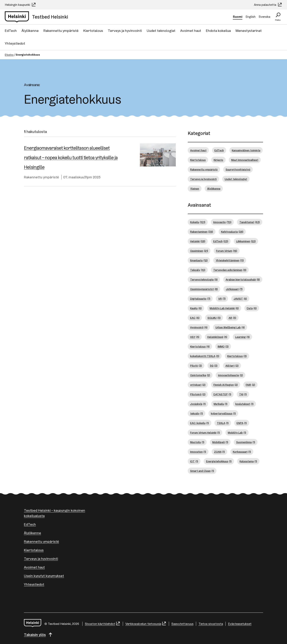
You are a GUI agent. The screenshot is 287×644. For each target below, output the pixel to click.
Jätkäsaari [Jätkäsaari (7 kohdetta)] (234, 289)
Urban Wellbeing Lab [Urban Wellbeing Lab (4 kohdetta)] (230, 327)
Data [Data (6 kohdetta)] (252, 308)
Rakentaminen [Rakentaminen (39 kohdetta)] (202, 232)
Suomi (238, 17)
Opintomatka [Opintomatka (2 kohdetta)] (200, 375)
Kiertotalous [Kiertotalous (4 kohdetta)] (200, 347)
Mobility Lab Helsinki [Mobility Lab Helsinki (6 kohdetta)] (224, 308)
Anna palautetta (268, 5)
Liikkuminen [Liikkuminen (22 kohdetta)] (246, 241)
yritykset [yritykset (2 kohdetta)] (198, 385)
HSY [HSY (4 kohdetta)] (195, 337)
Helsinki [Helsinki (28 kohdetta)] (198, 241)
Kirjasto (218, 160)
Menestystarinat (249, 31)
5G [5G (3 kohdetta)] (214, 366)
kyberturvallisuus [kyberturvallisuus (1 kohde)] (223, 413)
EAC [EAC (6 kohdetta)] (195, 318)
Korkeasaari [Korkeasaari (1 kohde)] (242, 452)
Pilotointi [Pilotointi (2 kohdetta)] (198, 394)
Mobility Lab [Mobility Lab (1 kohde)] (237, 433)
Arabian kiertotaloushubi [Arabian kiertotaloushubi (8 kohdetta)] (243, 280)
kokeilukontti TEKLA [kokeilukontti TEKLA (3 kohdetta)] (205, 356)
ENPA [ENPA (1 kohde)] (242, 423)
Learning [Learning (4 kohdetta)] (242, 337)
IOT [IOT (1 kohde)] (194, 461)
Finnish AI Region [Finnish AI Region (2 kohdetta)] (226, 385)
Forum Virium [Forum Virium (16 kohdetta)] (227, 251)
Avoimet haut (191, 31)
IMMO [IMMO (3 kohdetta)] (223, 347)
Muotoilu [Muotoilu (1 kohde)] (197, 442)
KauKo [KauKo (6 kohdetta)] (196, 308)
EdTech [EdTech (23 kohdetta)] (221, 241)
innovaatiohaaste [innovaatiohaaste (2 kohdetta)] (230, 375)
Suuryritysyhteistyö (238, 169)
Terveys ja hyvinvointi (125, 31)
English (251, 17)
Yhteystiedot (15, 43)
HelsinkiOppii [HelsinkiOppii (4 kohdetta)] (217, 337)
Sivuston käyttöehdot (103, 624)
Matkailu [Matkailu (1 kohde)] (221, 404)
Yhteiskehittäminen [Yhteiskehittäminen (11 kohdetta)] (230, 260)
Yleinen (195, 189)
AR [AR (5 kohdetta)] (232, 318)
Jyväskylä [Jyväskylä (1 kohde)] (198, 404)
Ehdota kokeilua (218, 31)
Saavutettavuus (182, 624)
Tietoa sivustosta (211, 624)
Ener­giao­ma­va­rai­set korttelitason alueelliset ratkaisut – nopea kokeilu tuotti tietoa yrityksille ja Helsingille (71, 158)
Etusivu (9, 55)
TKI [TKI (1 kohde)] (243, 394)
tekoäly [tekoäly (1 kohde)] (197, 413)
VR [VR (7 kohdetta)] (222, 299)
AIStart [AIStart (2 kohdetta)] (232, 366)
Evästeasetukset (240, 624)
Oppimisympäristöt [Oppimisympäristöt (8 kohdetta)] (204, 289)
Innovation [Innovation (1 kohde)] (198, 452)
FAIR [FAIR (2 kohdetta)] (250, 385)
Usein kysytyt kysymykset (44, 576)
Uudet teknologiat (161, 31)
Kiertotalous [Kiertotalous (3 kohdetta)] (237, 356)
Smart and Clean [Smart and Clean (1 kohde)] (202, 471)
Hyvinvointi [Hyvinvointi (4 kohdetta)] (199, 327)
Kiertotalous (93, 31)
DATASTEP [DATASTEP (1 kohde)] (222, 394)
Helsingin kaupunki (20, 5)
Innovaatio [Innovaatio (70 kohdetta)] (222, 222)
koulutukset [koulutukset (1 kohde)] (244, 404)
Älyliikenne (30, 31)
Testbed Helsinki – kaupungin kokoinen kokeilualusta (55, 513)
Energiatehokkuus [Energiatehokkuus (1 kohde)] (219, 461)
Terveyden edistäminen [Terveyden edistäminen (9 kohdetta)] (230, 270)
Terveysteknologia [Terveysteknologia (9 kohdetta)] (204, 280)
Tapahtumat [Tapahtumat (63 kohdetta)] (250, 222)
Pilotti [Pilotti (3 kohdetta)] (196, 366)
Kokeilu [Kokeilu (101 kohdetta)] (198, 222)
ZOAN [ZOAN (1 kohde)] (219, 452)
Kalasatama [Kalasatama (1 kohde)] (248, 461)
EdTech (11, 31)
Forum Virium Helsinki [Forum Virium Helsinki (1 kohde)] (205, 433)
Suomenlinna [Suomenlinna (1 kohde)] (246, 442)
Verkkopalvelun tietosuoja (146, 624)
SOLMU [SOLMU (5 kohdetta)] (214, 318)
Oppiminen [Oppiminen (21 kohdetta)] (199, 251)
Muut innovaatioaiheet (245, 160)
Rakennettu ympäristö (61, 31)
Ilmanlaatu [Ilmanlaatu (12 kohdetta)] (199, 260)
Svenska (264, 17)
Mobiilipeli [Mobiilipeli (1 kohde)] (220, 442)
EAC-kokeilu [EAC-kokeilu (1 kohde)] (200, 423)
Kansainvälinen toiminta (246, 150)
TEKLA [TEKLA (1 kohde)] (223, 423)
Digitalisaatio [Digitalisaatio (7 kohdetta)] (200, 299)
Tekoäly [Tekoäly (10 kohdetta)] (198, 270)
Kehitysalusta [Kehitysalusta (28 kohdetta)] (232, 232)
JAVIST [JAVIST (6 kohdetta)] (240, 299)
